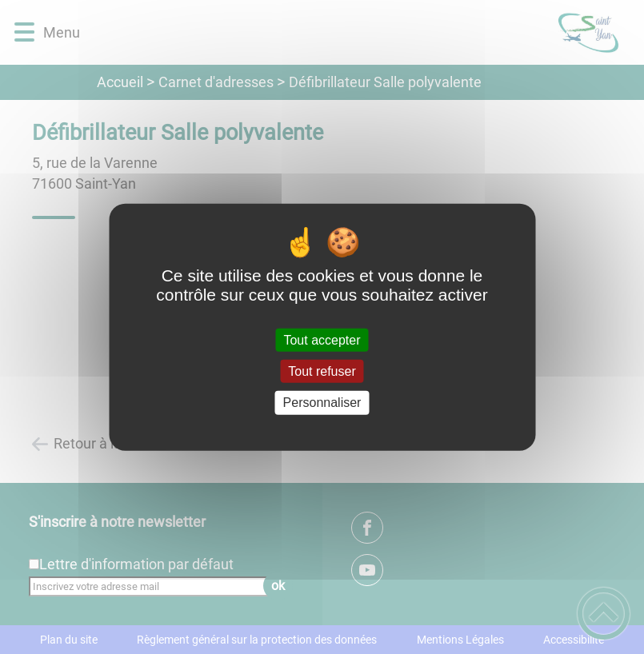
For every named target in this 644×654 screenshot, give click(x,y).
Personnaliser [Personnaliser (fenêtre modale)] (322, 403)
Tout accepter (322, 340)
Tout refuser (322, 371)
